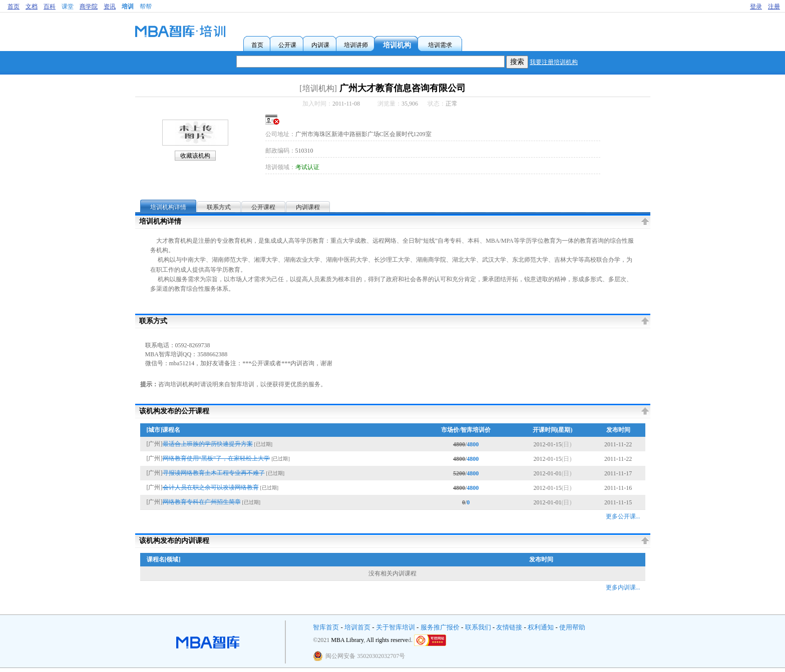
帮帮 (146, 7)
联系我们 (478, 627)
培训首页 (357, 627)
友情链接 (509, 627)
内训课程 (308, 207)
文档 (32, 7)
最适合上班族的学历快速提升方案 (208, 444)
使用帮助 (572, 627)
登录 (756, 7)
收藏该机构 (195, 156)
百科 (50, 7)
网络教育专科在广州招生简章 (202, 502)
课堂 (68, 7)
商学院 (89, 7)
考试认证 (307, 167)
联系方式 (219, 207)
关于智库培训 (396, 627)
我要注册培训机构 (554, 62)
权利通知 (541, 627)
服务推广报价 (440, 627)
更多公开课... (623, 516)
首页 (14, 7)
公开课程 (263, 207)
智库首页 (326, 627)
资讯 (110, 7)
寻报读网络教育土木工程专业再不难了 (214, 473)
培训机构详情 (168, 207)
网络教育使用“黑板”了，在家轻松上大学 (217, 458)
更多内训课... (623, 587)
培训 (128, 7)
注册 (774, 7)
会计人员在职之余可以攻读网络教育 (211, 487)
